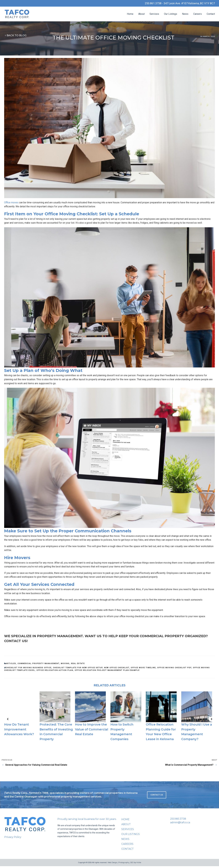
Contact (211, 14)
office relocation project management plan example (107, 672)
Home (130, 14)
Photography (124, 864)
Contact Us (157, 797)
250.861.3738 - (147, 4)
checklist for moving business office (29, 669)
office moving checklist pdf (174, 669)
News (185, 14)
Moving (65, 665)
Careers (198, 14)
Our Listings (171, 14)
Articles (11, 665)
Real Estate (78, 665)
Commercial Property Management (38, 665)
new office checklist (117, 669)
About (141, 14)
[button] (8, 721)
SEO (132, 864)
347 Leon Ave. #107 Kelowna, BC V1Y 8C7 (186, 4)
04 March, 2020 (208, 37)
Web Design (113, 864)
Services (154, 14)
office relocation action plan (55, 672)
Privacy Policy (13, 839)
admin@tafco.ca (180, 824)
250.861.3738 (178, 821)
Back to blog (15, 36)
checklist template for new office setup (78, 669)
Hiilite (139, 864)
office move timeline (143, 669)
